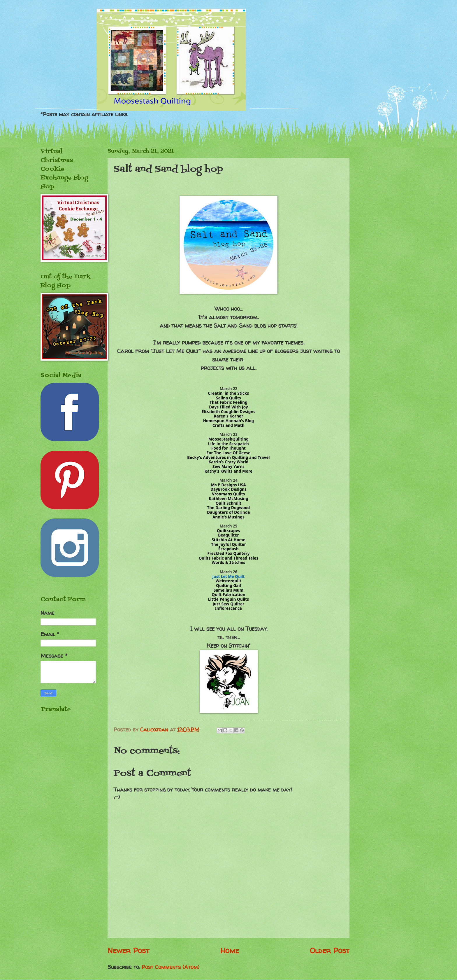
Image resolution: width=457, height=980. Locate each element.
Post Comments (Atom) (171, 967)
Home (230, 950)
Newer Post (128, 950)
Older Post (330, 950)
